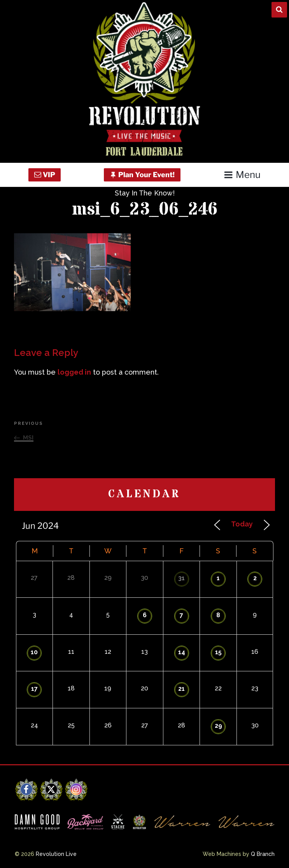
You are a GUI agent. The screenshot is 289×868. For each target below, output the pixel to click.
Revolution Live (56, 854)
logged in (74, 372)
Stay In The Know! (145, 193)
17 (34, 689)
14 (182, 652)
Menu (242, 175)
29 (218, 726)
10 (34, 652)
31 (181, 578)
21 (181, 689)
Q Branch (263, 854)
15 (218, 652)
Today (242, 524)
